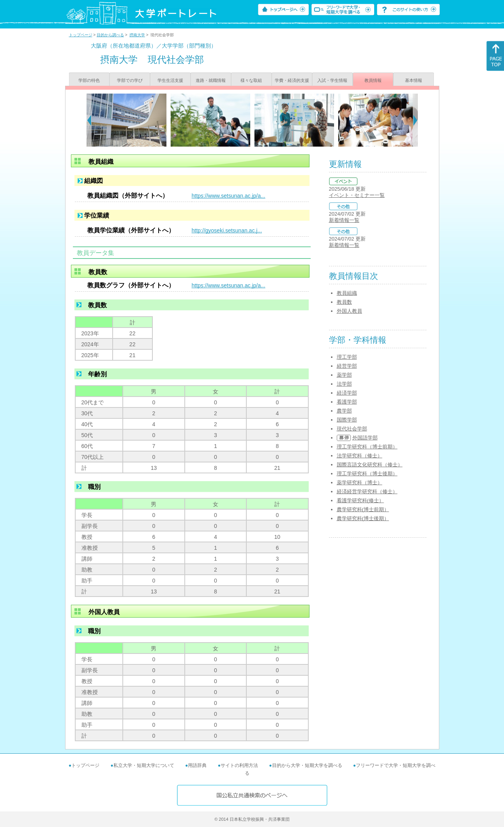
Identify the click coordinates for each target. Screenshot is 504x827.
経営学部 (347, 366)
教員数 (344, 302)
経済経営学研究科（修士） (367, 491)
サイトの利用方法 (239, 765)
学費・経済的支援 (292, 80)
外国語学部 (365, 438)
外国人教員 (349, 311)
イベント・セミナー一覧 (357, 195)
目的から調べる (110, 35)
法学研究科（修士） (360, 456)
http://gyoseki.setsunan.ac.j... (227, 230)
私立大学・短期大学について (144, 765)
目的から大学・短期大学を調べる (307, 765)
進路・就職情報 (211, 80)
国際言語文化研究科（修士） (370, 465)
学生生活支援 (170, 80)
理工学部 (347, 357)
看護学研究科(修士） (360, 500)
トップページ (81, 35)
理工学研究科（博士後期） (367, 474)
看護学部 (347, 402)
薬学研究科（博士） (360, 483)
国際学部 (347, 420)
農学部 (344, 411)
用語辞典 (197, 765)
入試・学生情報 (332, 80)
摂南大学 (137, 35)
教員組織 (347, 293)
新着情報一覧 (344, 220)
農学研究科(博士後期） (363, 518)
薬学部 (344, 375)
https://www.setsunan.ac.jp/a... (229, 196)
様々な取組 (251, 80)
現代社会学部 (352, 429)
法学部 (344, 384)
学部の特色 (89, 80)
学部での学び (130, 80)
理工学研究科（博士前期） (367, 447)
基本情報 (414, 80)
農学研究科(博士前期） (363, 509)
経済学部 (347, 393)
